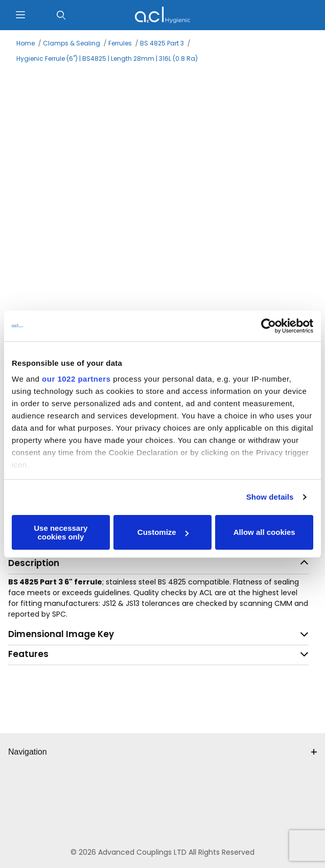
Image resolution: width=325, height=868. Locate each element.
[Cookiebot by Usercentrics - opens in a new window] (269, 326)
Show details (270, 497)
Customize (163, 532)
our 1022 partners (76, 379)
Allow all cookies (264, 532)
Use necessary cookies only (61, 532)
